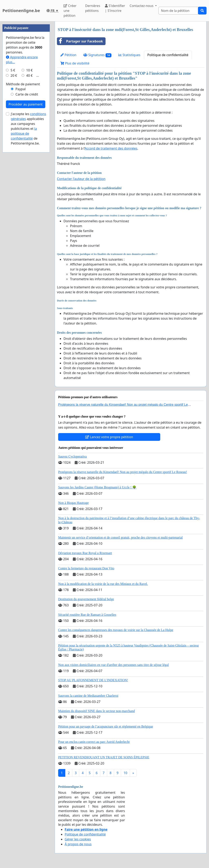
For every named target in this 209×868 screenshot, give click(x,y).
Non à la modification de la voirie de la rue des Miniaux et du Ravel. (103, 584)
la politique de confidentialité (24, 133)
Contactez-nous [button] (142, 6)
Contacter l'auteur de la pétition (81, 179)
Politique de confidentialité (168, 55)
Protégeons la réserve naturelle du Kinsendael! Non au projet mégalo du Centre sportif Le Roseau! (123, 472)
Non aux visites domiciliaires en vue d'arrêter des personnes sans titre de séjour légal (113, 665)
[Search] (178, 11)
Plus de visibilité (75, 63)
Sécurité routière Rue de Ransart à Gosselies (87, 615)
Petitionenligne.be (21, 11)
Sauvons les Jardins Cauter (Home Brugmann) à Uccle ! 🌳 (97, 487)
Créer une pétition (70, 11)
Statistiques (129, 55)
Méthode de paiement (23, 84)
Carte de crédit (27, 94)
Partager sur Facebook (80, 41)
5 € (13, 70)
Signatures (97, 55)
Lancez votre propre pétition (109, 437)
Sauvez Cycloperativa (72, 456)
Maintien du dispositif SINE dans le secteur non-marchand (96, 711)
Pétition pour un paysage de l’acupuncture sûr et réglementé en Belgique (106, 726)
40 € (29, 76)
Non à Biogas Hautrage (73, 503)
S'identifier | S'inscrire (115, 8)
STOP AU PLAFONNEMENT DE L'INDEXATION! (93, 680)
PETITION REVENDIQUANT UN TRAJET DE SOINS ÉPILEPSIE (104, 757)
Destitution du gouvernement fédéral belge (86, 599)
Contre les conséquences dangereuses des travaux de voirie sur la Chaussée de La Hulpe (116, 630)
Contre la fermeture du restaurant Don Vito (86, 568)
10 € (29, 70)
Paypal (21, 89)
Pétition (68, 55)
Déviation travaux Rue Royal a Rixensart (85, 553)
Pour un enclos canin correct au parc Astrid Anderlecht (94, 742)
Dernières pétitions (93, 8)
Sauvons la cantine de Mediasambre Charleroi (88, 696)
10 (125, 773)
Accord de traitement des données (111, 148)
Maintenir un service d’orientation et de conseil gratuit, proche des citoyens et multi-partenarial (120, 537)
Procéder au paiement (26, 104)
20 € (14, 76)
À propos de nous (78, 844)
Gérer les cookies (78, 839)
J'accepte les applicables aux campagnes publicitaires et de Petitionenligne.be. (28, 129)
